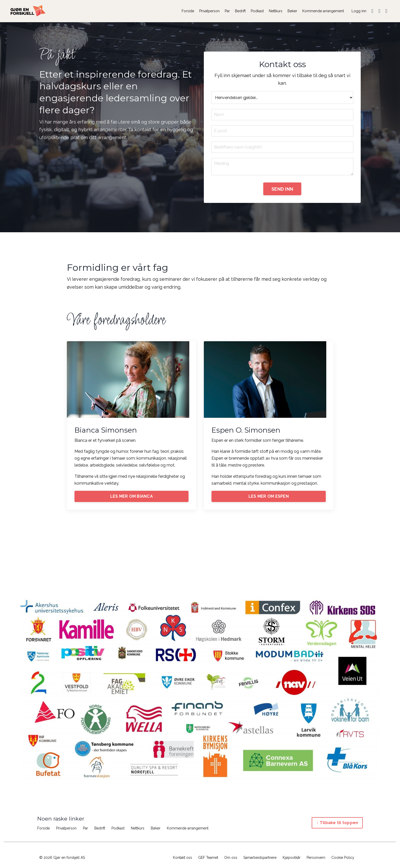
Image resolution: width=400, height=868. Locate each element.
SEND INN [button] (282, 189)
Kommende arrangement (323, 11)
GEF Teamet (208, 858)
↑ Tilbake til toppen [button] (337, 823)
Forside (188, 11)
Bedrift (240, 11)
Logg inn (359, 11)
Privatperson (209, 11)
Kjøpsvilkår (292, 858)
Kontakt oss (183, 858)
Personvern (316, 858)
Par (227, 11)
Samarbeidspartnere (260, 858)
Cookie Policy (343, 858)
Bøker (292, 11)
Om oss (231, 858)
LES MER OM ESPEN (269, 497)
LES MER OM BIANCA (132, 497)
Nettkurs (276, 11)
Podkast (257, 11)
